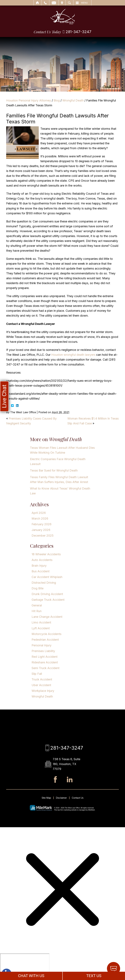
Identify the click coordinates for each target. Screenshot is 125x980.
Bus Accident (41, 571)
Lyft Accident (41, 628)
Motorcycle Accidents (46, 634)
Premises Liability (43, 651)
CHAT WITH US (31, 976)
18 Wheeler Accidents (46, 554)
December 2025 (43, 536)
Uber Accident (41, 685)
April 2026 (39, 513)
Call (45, 3)
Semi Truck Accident (45, 668)
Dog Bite (38, 588)
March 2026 (40, 518)
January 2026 (41, 530)
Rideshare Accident (45, 662)
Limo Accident (41, 622)
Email (54, 3)
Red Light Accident (45, 657)
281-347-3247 (78, 32)
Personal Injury (42, 645)
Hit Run (37, 611)
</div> (25, 966)
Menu (84, 3)
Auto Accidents (42, 560)
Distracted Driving (44, 583)
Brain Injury (39, 566)
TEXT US (94, 976)
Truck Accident (42, 679)
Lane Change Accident (47, 617)
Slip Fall (37, 674)
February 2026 (42, 524)
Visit (62, 3)
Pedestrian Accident (45, 640)
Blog (57, 100)
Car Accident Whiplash (47, 577)
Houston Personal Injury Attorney (29, 100)
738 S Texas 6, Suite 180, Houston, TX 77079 (66, 764)
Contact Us (78, 798)
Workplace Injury (43, 691)
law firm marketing (64, 810)
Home (38, 3)
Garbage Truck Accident (48, 600)
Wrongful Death (73, 100)
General (37, 605)
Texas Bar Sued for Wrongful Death (54, 470)
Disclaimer (61, 798)
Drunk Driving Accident (47, 594)
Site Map (46, 798)
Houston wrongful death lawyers (73, 355)
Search (69, 3)
